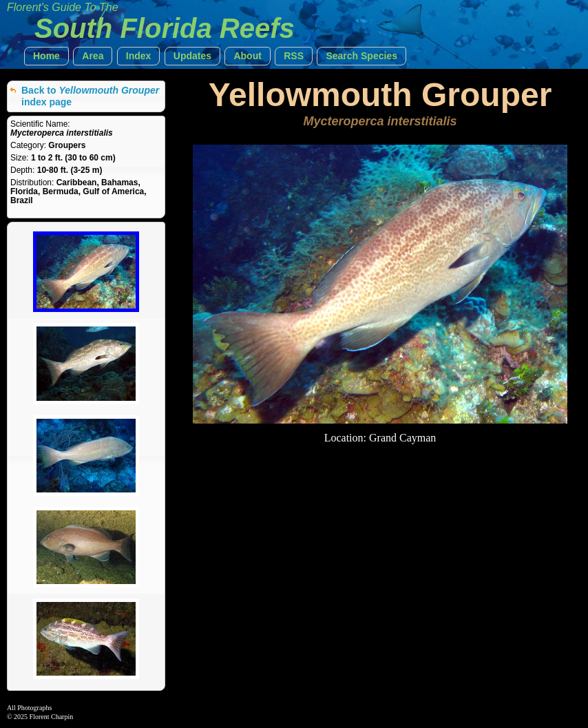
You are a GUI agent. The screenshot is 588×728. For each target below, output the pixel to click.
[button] (46, 56)
